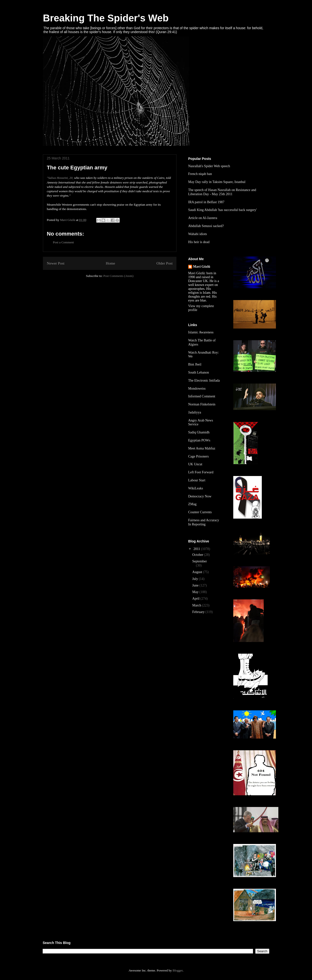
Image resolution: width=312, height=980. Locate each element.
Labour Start (197, 480)
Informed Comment (202, 396)
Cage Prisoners (198, 456)
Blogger (178, 970)
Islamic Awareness (201, 332)
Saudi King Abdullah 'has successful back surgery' (223, 210)
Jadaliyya (195, 412)
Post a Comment (63, 242)
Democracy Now (200, 496)
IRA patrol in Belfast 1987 (206, 202)
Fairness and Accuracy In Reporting (204, 522)
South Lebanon (199, 372)
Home (110, 263)
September (200, 561)
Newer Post (56, 263)
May (196, 592)
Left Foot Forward (201, 472)
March (197, 605)
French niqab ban (200, 174)
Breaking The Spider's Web (106, 18)
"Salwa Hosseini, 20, (60, 178)
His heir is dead (199, 242)
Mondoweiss (197, 389)
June (196, 585)
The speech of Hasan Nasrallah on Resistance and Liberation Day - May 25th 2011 (222, 192)
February (199, 612)
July (196, 579)
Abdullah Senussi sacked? (206, 226)
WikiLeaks (196, 488)
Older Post (165, 263)
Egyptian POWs (199, 440)
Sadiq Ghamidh (199, 432)
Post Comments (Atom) (118, 276)
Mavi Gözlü (202, 267)
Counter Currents (200, 512)
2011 (197, 549)
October (198, 555)
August (198, 572)
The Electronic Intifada (204, 380)
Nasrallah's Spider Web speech (209, 166)
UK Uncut (195, 464)
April (196, 599)
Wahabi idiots (198, 234)
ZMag (192, 504)
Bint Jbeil (195, 364)
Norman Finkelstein (202, 404)
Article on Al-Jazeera (203, 218)
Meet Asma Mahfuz (202, 448)
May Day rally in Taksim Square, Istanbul (217, 182)
